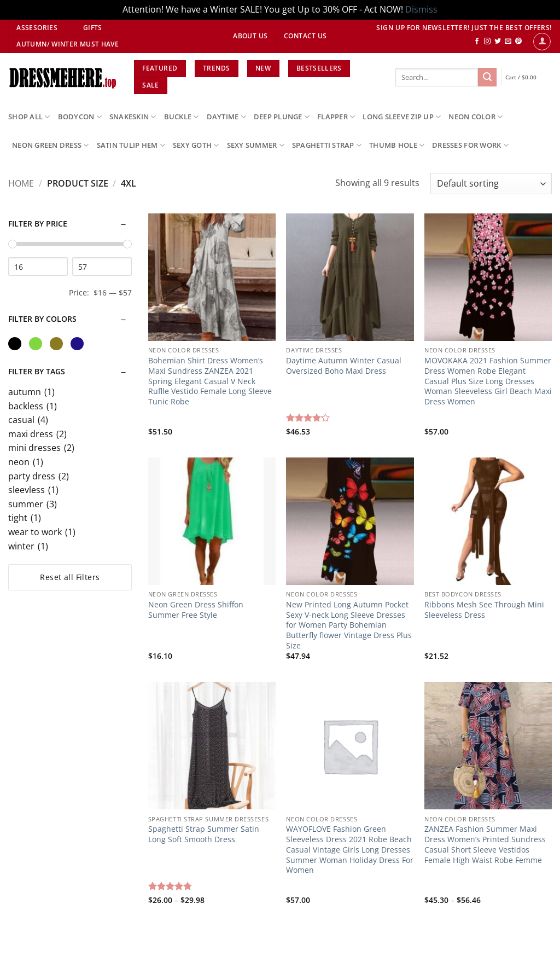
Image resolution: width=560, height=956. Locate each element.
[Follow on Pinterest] (518, 42)
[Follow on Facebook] (477, 42)
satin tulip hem (131, 145)
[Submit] (487, 77)
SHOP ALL (29, 117)
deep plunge (282, 117)
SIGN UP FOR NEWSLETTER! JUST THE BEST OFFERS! (464, 28)
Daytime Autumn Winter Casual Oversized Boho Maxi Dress (344, 366)
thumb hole (397, 145)
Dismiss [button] (421, 9)
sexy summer (256, 145)
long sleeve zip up (402, 117)
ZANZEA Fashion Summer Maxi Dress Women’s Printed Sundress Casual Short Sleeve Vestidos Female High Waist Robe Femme (485, 844)
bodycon (80, 117)
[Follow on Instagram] (487, 42)
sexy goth (196, 145)
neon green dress (51, 145)
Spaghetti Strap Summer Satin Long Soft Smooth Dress (204, 834)
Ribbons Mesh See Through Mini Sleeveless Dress (485, 610)
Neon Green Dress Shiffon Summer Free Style (196, 610)
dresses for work (470, 145)
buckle (182, 117)
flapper (336, 117)
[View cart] (529, 77)
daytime (226, 117)
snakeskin (133, 117)
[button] (542, 42)
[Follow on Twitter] (498, 42)
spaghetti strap (327, 145)
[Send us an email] (508, 42)
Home (21, 183)
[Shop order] (491, 184)
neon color (476, 117)
